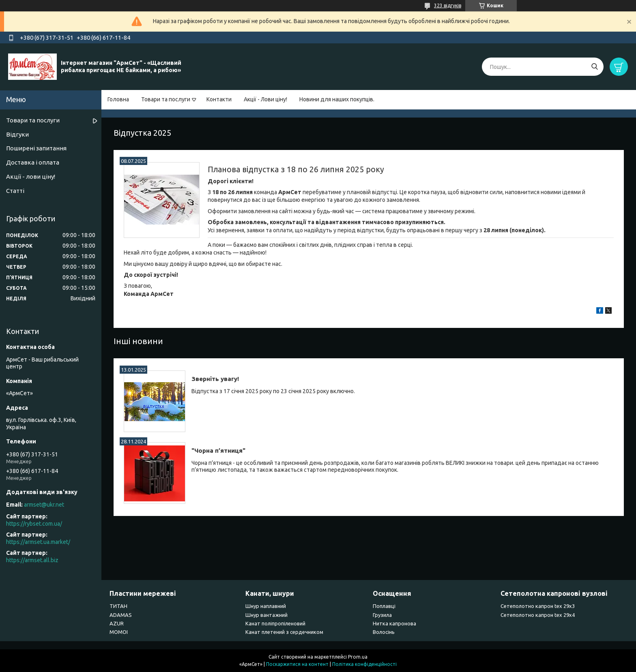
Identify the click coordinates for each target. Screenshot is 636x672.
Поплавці (384, 606)
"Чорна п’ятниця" (218, 450)
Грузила (382, 615)
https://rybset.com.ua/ (34, 524)
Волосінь (384, 632)
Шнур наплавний (266, 606)
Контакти (219, 99)
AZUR (117, 623)
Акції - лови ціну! (31, 177)
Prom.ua (358, 657)
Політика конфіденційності (364, 664)
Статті (15, 191)
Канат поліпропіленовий (275, 623)
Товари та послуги (166, 99)
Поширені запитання (36, 148)
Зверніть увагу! (215, 379)
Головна (118, 99)
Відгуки (17, 134)
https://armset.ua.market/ (38, 542)
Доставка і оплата (33, 162)
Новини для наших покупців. (337, 99)
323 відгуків (448, 5)
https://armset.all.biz (32, 560)
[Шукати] (594, 67)
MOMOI (119, 632)
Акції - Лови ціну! (265, 99)
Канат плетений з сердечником (284, 632)
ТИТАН (118, 606)
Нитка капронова (394, 623)
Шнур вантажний (266, 615)
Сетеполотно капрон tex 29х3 (538, 606)
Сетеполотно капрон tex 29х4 (538, 615)
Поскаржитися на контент (297, 664)
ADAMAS (121, 615)
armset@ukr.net (44, 505)
